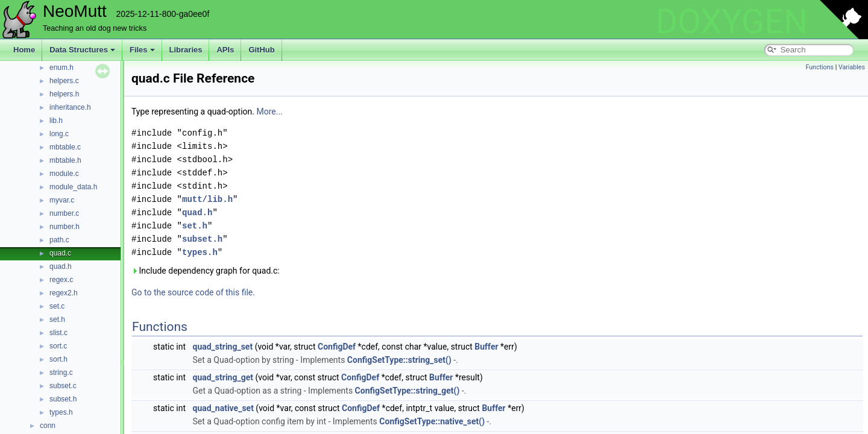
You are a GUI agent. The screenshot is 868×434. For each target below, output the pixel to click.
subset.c (63, 386)
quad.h (61, 266)
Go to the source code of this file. (193, 292)
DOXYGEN (731, 22)
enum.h (61, 68)
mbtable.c (65, 147)
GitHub (261, 50)
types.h (61, 412)
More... (269, 112)
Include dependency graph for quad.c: (206, 271)
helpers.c (64, 81)
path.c (59, 240)
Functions (819, 67)
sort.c (58, 346)
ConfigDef (337, 347)
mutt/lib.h (207, 199)
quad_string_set (222, 347)
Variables (852, 67)
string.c (61, 373)
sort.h (58, 359)
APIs (225, 50)
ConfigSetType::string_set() (399, 360)
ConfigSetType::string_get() (407, 391)
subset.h (63, 399)
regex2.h (64, 293)
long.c (59, 134)
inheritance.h (70, 107)
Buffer (486, 347)
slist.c (58, 333)
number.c (64, 213)
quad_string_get (222, 377)
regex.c (61, 280)
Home (24, 50)
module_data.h (73, 187)
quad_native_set (223, 408)
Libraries (186, 50)
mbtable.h (65, 160)
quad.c (60, 253)
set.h (57, 319)
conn (48, 426)
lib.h (56, 121)
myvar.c (62, 200)
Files (142, 50)
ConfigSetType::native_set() (432, 421)
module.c (64, 174)
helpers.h (64, 94)
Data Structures (82, 50)
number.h (64, 227)
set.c (57, 306)
